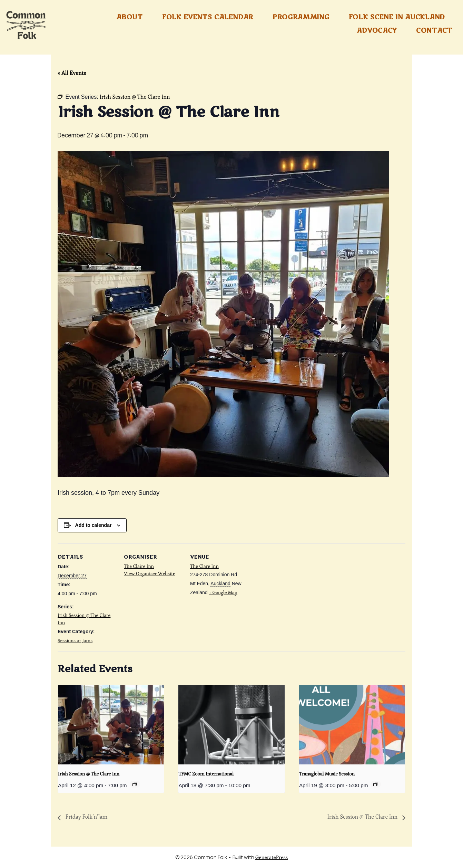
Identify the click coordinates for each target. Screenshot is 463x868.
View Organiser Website (150, 573)
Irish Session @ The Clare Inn (89, 774)
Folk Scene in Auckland (397, 17)
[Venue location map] (293, 591)
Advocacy (377, 31)
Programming (301, 17)
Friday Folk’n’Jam (86, 817)
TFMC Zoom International (206, 774)
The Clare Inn (204, 566)
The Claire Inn (139, 566)
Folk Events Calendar (208, 17)
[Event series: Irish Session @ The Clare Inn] (135, 784)
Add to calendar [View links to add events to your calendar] (93, 525)
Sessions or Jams (75, 640)
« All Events (72, 73)
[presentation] (111, 725)
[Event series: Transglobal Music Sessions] (376, 784)
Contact (434, 31)
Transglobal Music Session (327, 774)
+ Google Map (223, 592)
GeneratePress (272, 857)
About (130, 17)
